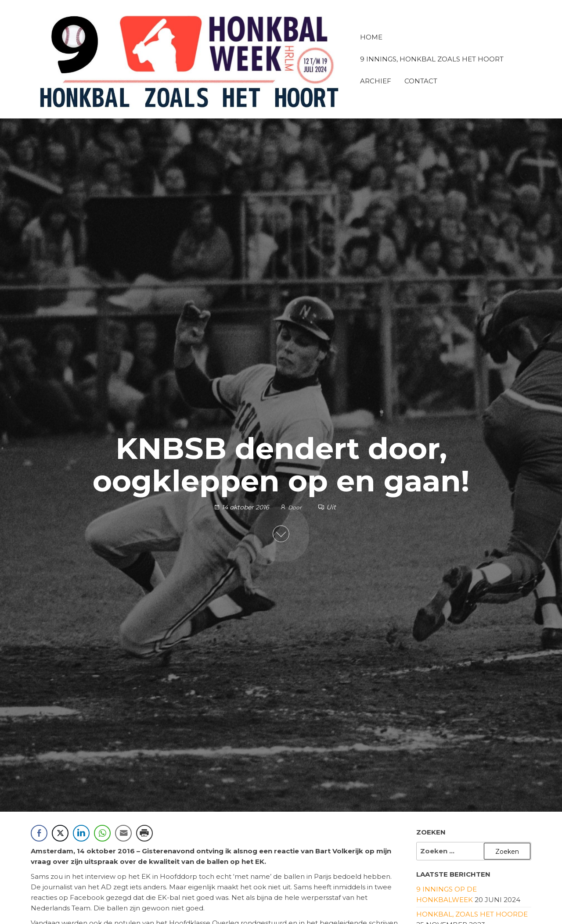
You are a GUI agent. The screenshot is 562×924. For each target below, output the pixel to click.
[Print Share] (144, 833)
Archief (376, 81)
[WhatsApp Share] (102, 833)
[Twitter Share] (60, 833)
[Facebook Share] (39, 833)
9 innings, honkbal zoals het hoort (432, 59)
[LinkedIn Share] (81, 833)
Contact (421, 81)
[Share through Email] (123, 833)
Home (371, 37)
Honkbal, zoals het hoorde (472, 914)
